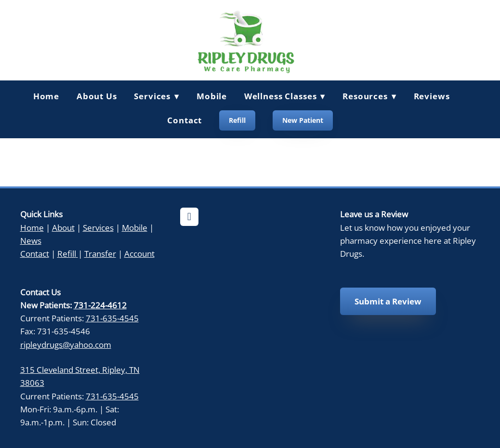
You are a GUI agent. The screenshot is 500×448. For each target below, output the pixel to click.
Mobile (212, 96)
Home (46, 96)
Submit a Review (388, 301)
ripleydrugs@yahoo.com (66, 344)
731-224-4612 (100, 305)
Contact (184, 120)
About (63, 227)
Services (98, 227)
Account (139, 253)
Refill (237, 120)
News (31, 240)
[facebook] (189, 217)
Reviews (432, 96)
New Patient (303, 120)
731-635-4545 (112, 318)
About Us (97, 96)
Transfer (100, 253)
